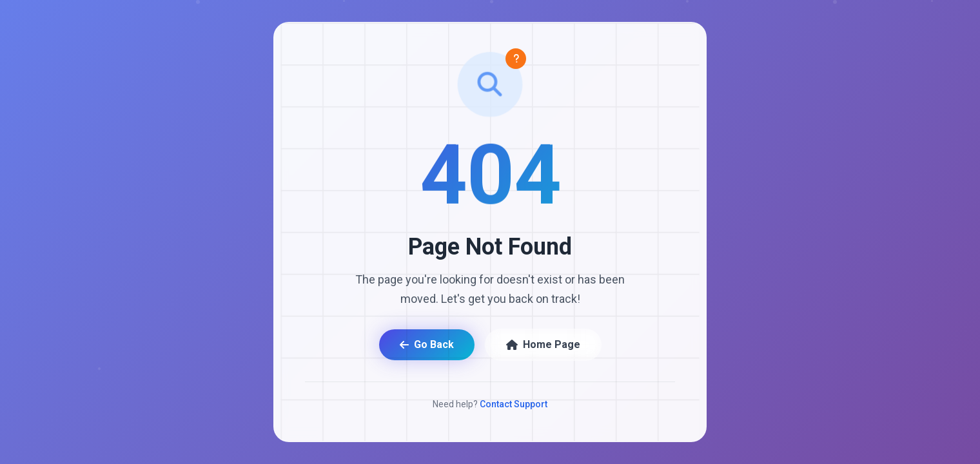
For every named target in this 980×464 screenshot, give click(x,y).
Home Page (543, 344)
